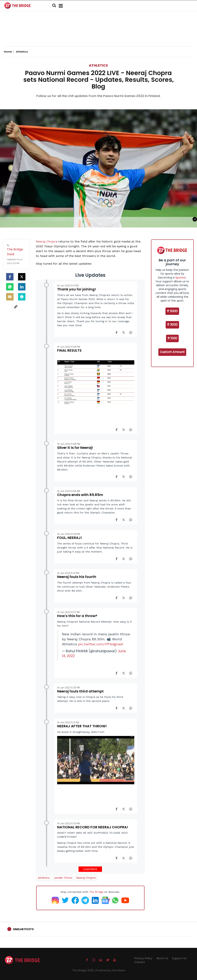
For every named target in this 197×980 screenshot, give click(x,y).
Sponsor (181, 278)
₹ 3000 (172, 325)
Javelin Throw (63, 878)
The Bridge (96, 892)
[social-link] (16, 307)
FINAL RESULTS (69, 350)
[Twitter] (22, 277)
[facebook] (10, 277)
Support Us (179, 958)
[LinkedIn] (22, 287)
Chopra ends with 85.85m (80, 495)
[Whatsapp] (10, 287)
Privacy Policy (143, 958)
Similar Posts (23, 929)
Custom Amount (172, 352)
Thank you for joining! (77, 289)
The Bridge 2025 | (84, 970)
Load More (90, 869)
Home (9, 52)
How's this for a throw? (77, 616)
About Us (162, 958)
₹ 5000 (172, 311)
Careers (140, 962)
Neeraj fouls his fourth (77, 577)
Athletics (98, 65)
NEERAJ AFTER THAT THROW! (82, 726)
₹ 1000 (172, 338)
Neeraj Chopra (47, 241)
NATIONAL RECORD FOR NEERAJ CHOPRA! (93, 827)
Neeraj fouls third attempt (80, 691)
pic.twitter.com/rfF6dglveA (101, 644)
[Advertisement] (98, 35)
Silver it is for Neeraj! (75, 448)
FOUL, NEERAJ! (70, 538)
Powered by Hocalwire (110, 970)
